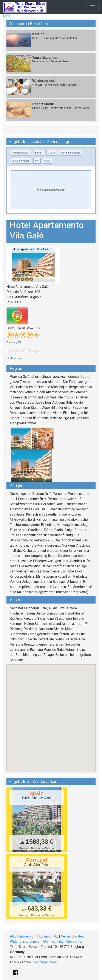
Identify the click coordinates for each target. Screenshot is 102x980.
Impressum (28, 936)
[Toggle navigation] (93, 7)
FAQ (46, 942)
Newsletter (74, 942)
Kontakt (57, 942)
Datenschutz (49, 936)
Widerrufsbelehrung (25, 942)
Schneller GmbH (46, 962)
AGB (13, 936)
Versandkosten (72, 936)
